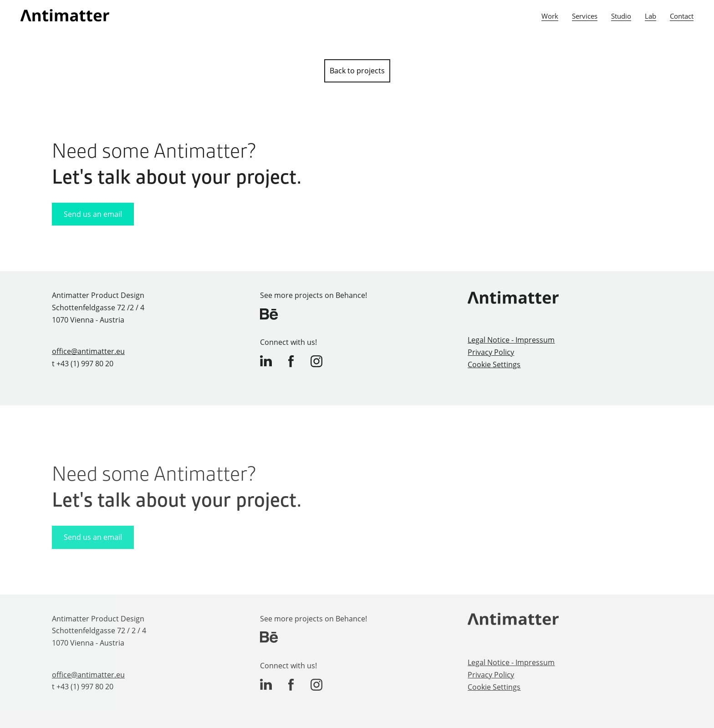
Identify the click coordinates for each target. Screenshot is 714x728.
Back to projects (357, 71)
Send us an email (93, 214)
